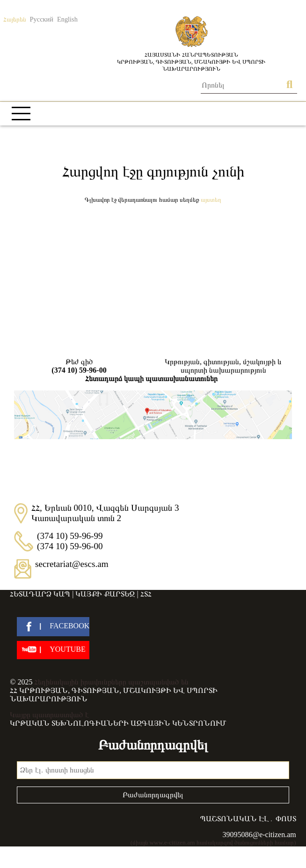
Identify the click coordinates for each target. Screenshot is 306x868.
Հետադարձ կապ (40, 594)
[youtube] (53, 650)
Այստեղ (211, 200)
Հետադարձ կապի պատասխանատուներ (151, 379)
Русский (42, 19)
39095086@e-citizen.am (259, 835)
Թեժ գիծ (79, 366)
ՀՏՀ (146, 594)
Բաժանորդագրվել (153, 795)
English (67, 19)
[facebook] (53, 627)
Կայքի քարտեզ (105, 594)
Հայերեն (15, 19)
